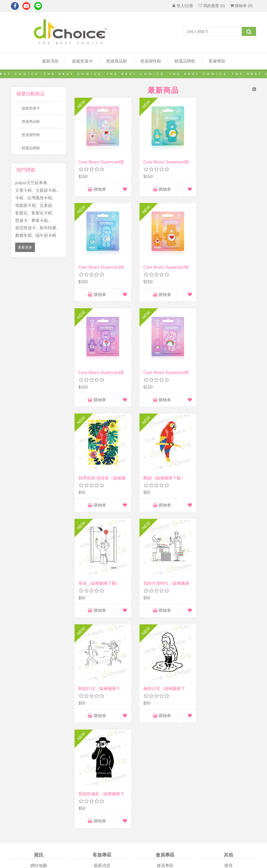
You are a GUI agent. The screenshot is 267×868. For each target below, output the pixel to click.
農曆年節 (24, 235)
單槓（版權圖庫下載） (226, 371)
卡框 (20, 198)
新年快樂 (48, 228)
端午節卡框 (46, 235)
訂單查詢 (165, 664)
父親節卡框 (46, 190)
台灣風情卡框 (40, 198)
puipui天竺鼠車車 (32, 183)
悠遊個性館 (31, 135)
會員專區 (165, 656)
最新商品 (228, 682)
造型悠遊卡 (26, 228)
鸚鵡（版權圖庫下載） (162, 371)
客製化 (22, 213)
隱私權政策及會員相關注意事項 (39, 685)
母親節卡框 (26, 205)
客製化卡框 (42, 213)
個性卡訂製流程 (228, 707)
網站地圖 (39, 656)
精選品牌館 (185, 61)
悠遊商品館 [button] (117, 61)
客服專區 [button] (217, 61)
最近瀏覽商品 (228, 664)
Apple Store (70, 757)
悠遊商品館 (31, 121)
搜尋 (228, 656)
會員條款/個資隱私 (39, 696)
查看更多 (25, 247)
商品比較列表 (228, 673)
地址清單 (165, 673)
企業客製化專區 (102, 673)
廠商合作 (39, 673)
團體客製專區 (102, 664)
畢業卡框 (40, 221)
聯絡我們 (102, 682)
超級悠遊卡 (82, 61)
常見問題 (228, 690)
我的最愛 (165, 690)
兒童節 (46, 205)
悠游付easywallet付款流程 (228, 716)
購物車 (96, 187)
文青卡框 (24, 190)
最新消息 (50, 61)
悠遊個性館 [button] (151, 61)
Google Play (197, 758)
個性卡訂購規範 (228, 699)
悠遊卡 (22, 221)
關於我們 (39, 664)
